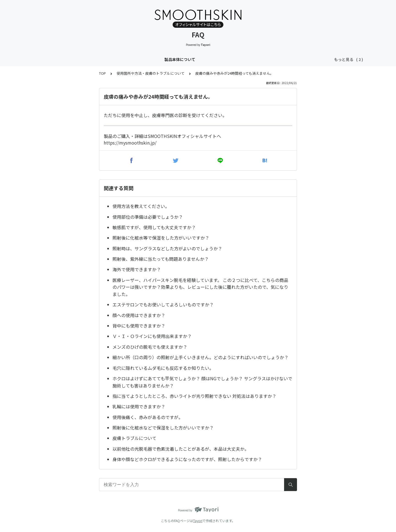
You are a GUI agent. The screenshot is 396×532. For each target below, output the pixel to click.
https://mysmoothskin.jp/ (130, 143)
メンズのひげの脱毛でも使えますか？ (150, 347)
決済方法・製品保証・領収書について (254, 59)
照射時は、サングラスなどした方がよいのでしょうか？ (167, 248)
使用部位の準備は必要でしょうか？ (148, 217)
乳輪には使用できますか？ (139, 406)
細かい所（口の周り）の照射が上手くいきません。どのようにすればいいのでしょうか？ (200, 357)
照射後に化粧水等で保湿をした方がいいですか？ (161, 238)
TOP (102, 73)
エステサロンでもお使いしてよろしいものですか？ (163, 304)
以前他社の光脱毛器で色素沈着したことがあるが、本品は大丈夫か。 (181, 449)
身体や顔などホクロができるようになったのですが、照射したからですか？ (187, 459)
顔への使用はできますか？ (139, 315)
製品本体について (117, 59)
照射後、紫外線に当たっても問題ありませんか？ (161, 259)
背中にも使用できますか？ (139, 326)
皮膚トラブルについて (134, 438)
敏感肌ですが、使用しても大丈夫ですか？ (154, 227)
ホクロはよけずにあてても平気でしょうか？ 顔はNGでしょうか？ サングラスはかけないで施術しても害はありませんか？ (202, 382)
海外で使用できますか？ (137, 269)
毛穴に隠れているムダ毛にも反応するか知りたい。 (163, 368)
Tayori (198, 521)
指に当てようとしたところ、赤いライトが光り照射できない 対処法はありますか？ (194, 396)
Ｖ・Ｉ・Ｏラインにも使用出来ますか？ (152, 336)
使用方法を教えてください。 (141, 206)
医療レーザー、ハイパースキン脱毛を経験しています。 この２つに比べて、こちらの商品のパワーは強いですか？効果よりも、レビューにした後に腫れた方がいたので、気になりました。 (200, 287)
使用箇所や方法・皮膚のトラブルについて (177, 59)
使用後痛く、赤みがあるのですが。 (148, 417)
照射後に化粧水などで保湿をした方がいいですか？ (163, 428)
